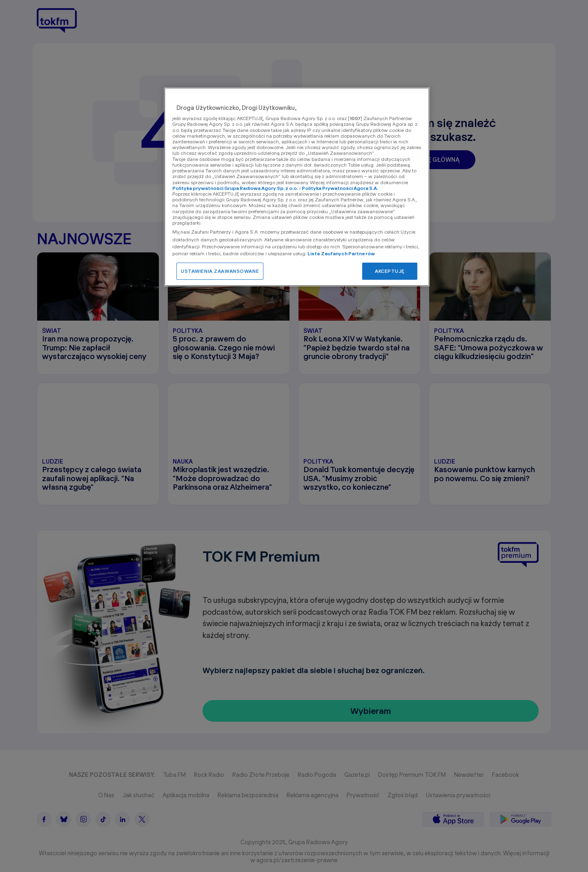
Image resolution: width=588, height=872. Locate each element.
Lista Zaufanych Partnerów (341, 253)
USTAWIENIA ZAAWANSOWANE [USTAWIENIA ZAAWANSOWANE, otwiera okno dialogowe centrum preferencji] (220, 271)
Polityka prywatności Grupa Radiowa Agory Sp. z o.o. (235, 188)
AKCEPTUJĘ (390, 271)
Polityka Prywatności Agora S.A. (340, 188)
